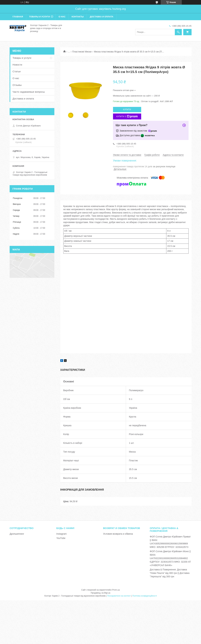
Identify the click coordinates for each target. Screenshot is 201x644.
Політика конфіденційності (145, 596)
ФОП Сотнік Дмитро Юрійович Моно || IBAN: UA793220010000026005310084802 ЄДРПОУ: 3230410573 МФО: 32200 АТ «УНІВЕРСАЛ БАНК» (170, 558)
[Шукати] (178, 32)
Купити (127, 110)
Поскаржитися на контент (119, 596)
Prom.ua (116, 590)
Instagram (61, 534)
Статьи (17, 71)
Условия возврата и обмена (118, 534)
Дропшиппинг (17, 534)
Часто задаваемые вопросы (29, 92)
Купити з (127, 116)
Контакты (78, 17)
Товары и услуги (40, 17)
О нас (62, 17)
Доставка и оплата (102, 17)
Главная (18, 17)
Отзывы (17, 85)
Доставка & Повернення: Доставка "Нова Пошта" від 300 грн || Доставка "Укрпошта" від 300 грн (170, 573)
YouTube (61, 538)
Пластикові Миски (82, 52)
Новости (17, 65)
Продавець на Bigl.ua (100, 593)
